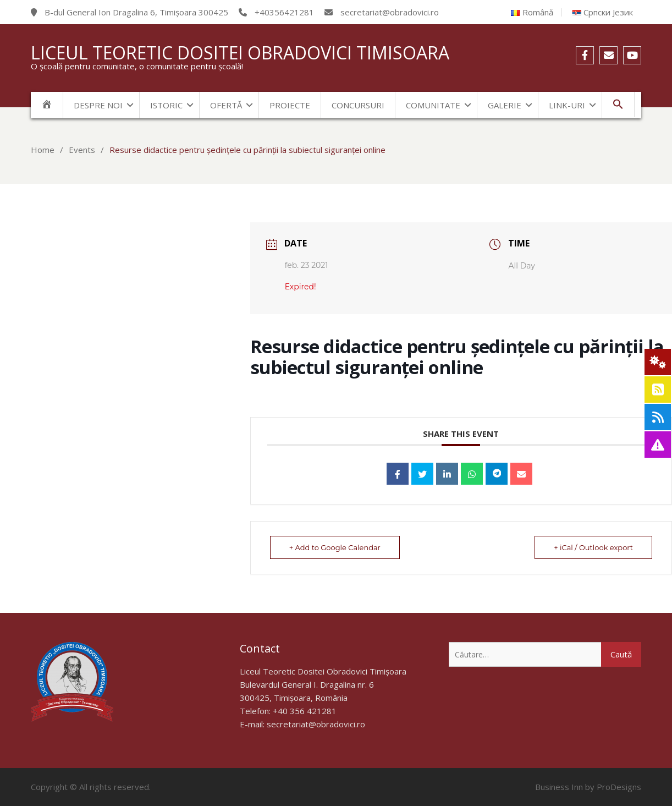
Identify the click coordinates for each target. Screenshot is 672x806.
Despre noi (98, 105)
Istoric (166, 105)
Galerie (505, 105)
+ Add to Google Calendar (335, 547)
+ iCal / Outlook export (593, 547)
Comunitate (433, 105)
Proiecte (290, 105)
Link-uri (567, 105)
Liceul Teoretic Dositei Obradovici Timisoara (240, 53)
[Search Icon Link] (618, 105)
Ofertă (226, 105)
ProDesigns (619, 787)
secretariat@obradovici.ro (316, 724)
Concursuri (358, 105)
